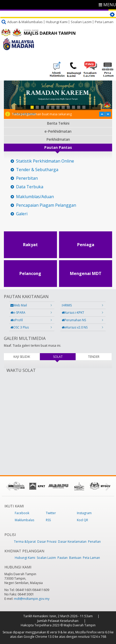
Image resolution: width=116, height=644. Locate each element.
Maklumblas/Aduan (35, 197)
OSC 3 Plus (20, 327)
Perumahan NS (74, 320)
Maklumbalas (24, 520)
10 (79, 107)
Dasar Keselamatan (72, 542)
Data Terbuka (30, 187)
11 (84, 107)
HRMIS (67, 305)
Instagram (84, 513)
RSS (48, 520)
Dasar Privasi (47, 542)
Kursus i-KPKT (73, 313)
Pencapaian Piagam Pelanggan (46, 205)
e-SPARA (18, 313)
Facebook (22, 513)
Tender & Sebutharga (37, 170)
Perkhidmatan (58, 139)
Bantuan (75, 558)
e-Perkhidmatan (58, 131)
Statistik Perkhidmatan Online (45, 161)
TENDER (94, 357)
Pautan (63, 558)
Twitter (51, 513)
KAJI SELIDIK (22, 357)
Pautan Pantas (58, 147)
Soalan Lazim (81, 22)
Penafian (94, 542)
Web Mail (19, 305)
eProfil (17, 320)
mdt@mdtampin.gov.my (32, 599)
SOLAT (64, 357)
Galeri (22, 214)
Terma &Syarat (25, 542)
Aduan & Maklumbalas (25, 22)
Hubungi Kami (57, 22)
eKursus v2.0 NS (75, 327)
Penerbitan (27, 178)
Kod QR (82, 520)
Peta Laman (104, 22)
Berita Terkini (58, 123)
